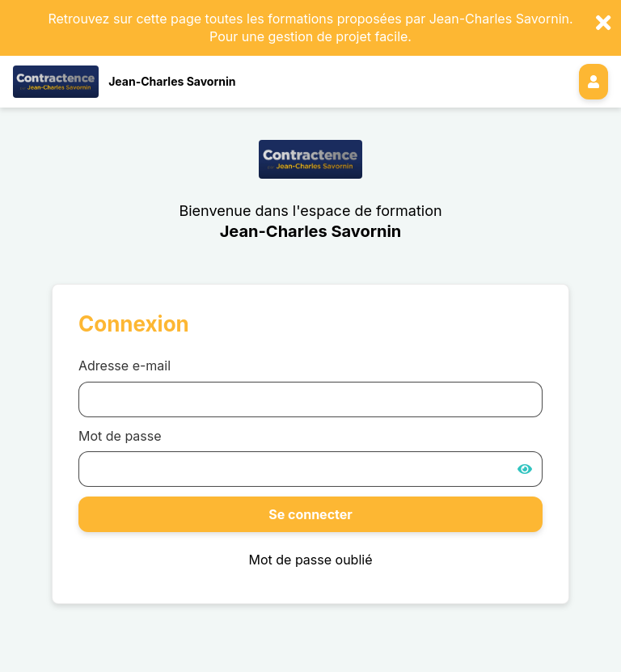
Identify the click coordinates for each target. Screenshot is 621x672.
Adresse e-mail (125, 366)
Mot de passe (120, 436)
